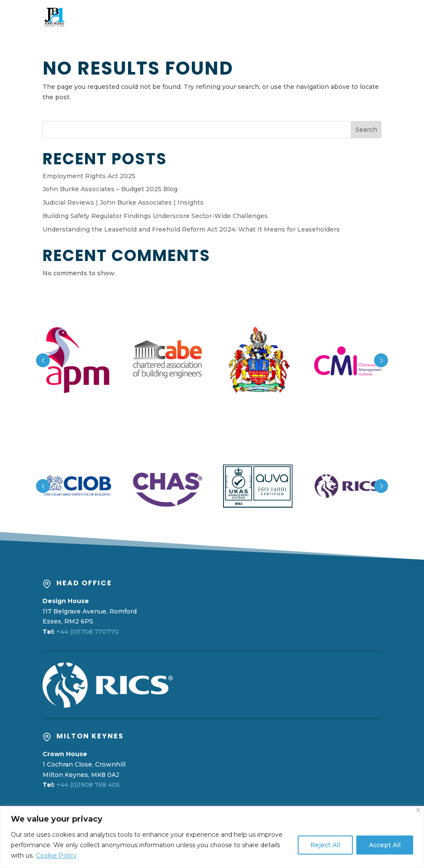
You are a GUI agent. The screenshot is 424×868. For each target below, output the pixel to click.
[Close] (418, 810)
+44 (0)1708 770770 (88, 632)
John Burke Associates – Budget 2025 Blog (110, 189)
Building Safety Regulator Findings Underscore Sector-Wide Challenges (155, 216)
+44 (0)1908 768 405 (88, 785)
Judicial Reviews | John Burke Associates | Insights (123, 202)
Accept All (385, 845)
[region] (212, 837)
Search (366, 130)
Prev (43, 360)
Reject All (325, 845)
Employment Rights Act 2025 (89, 176)
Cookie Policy (56, 855)
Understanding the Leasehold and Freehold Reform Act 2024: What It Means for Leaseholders (191, 229)
